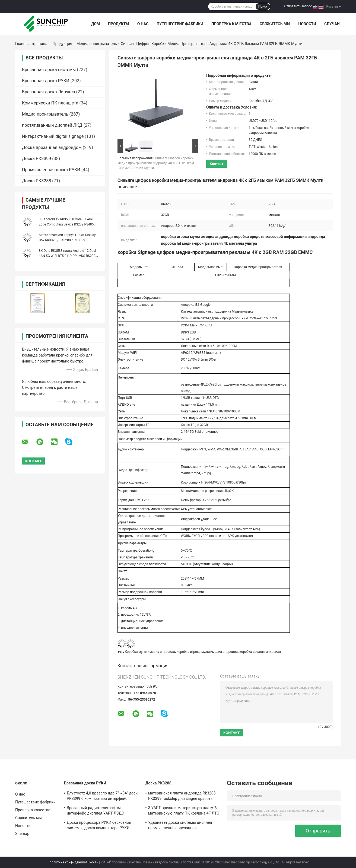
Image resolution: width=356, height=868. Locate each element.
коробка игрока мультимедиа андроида (207, 652)
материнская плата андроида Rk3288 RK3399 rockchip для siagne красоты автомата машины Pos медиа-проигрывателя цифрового (182, 797)
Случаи (332, 24)
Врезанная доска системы (49, 70)
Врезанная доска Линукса (49, 92)
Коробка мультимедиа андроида (150, 652)
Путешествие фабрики (180, 24)
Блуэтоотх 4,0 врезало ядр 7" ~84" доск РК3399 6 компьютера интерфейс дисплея (102, 797)
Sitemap (22, 834)
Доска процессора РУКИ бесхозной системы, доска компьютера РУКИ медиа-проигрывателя (99, 826)
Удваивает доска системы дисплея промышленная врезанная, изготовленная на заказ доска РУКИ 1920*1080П (181, 826)
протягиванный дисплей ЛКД (52, 125)
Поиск (263, 7)
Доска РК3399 (36, 159)
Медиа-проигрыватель (97, 44)
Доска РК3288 (36, 181)
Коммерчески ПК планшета (50, 103)
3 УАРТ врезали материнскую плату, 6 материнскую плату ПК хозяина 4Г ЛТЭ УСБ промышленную (184, 811)
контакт (217, 164)
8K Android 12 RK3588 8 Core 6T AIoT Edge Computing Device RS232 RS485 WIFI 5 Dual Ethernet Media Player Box (66, 224)
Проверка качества (231, 24)
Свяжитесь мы (275, 24)
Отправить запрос (298, 6)
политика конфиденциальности (74, 862)
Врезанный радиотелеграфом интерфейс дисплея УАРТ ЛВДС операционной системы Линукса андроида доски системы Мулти (96, 811)
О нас (143, 24)
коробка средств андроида (260, 652)
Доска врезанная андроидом (52, 147)
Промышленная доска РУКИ (51, 170)
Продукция (62, 44)
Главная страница (31, 44)
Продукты (119, 24)
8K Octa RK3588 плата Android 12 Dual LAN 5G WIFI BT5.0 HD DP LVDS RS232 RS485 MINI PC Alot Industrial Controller (68, 256)
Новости (307, 24)
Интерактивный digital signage (53, 136)
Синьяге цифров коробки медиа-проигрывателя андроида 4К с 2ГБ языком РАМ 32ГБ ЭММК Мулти (156, 163)
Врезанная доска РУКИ (46, 81)
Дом (96, 24)
